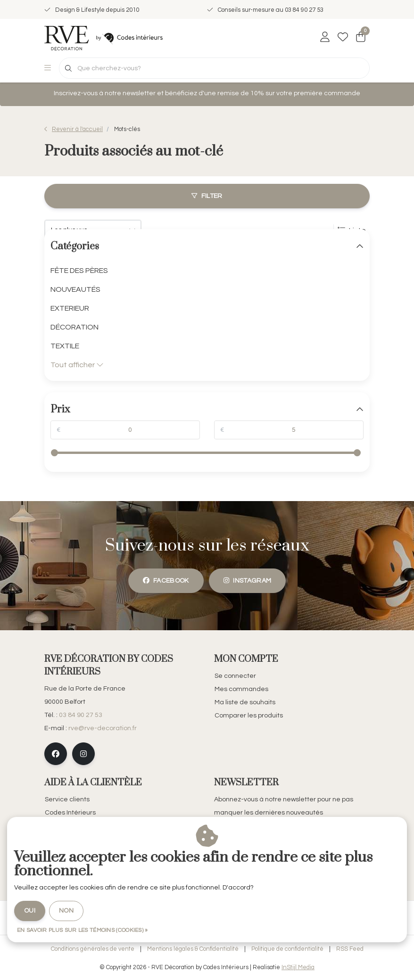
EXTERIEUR (70, 308)
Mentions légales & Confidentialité (193, 949)
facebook (166, 581)
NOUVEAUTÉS (75, 289)
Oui (30, 911)
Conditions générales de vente (93, 949)
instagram (247, 581)
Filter (207, 196)
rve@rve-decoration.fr (103, 728)
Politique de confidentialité (287, 949)
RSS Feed (350, 949)
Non (66, 911)
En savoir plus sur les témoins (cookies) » (83, 930)
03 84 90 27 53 (81, 715)
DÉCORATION (75, 327)
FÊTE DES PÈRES (79, 271)
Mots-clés (127, 129)
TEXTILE (65, 346)
